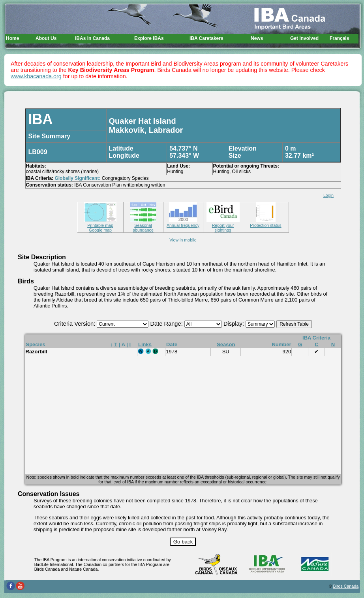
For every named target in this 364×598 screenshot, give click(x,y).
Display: (235, 324)
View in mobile (183, 240)
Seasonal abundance (143, 225)
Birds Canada (346, 586)
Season (226, 344)
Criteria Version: (75, 324)
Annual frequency (183, 223)
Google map (100, 230)
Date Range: (167, 324)
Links (145, 344)
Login (328, 195)
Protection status (265, 223)
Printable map (100, 223)
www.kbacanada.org (36, 76)
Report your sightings (223, 225)
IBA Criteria (316, 338)
